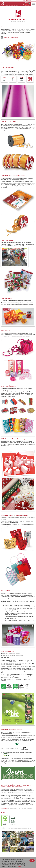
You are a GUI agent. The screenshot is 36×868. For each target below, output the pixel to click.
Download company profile (10, 37)
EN (35, 1)
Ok (32, 860)
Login (24, 1)
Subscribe (29, 1)
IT (33, 1)
